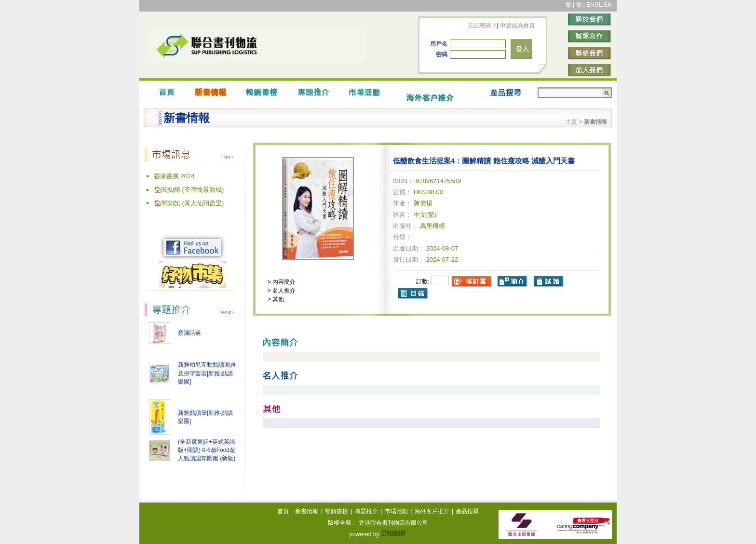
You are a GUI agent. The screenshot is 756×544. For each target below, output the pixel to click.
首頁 (283, 511)
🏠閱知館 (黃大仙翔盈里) (189, 203)
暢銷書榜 (337, 511)
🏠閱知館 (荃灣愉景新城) (189, 190)
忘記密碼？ (483, 26)
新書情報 (307, 511)
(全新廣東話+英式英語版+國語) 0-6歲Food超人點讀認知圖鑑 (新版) (207, 450)
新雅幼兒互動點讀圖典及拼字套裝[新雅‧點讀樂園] (207, 373)
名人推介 (283, 291)
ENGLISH (599, 5)
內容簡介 (283, 282)
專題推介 (366, 511)
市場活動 (396, 511)
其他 (277, 299)
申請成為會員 (517, 26)
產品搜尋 (467, 511)
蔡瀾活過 (189, 333)
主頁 (571, 122)
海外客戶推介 (432, 511)
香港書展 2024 (174, 176)
